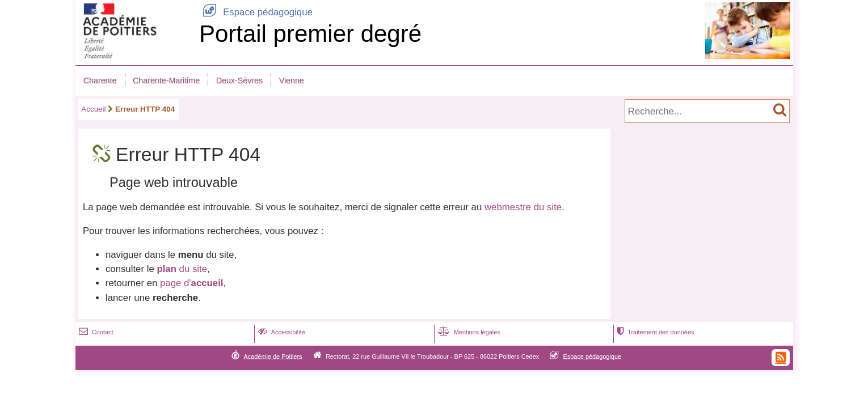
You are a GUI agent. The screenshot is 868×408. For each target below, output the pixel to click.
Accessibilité (281, 332)
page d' (191, 283)
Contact (95, 332)
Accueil (93, 109)
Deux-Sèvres (239, 80)
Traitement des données (654, 332)
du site (182, 269)
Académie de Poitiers (273, 356)
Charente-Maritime (166, 80)
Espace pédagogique (256, 12)
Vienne (292, 80)
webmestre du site (523, 207)
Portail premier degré (310, 34)
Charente (100, 80)
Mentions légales (468, 332)
